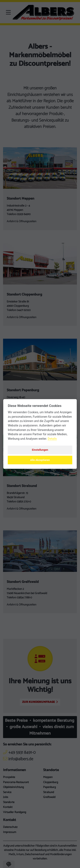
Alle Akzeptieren (40, 460)
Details (52, 439)
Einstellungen (40, 450)
